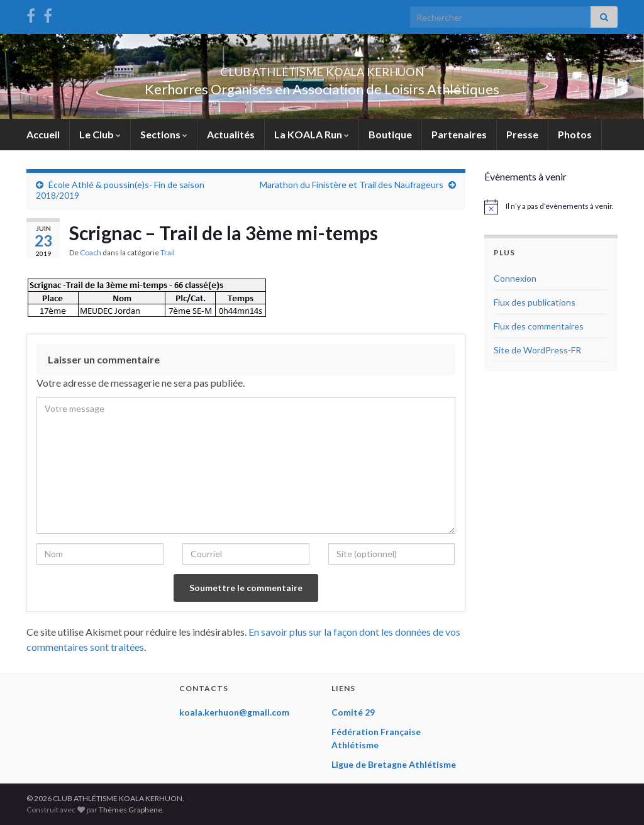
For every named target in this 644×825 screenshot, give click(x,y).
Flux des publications (535, 302)
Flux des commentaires (539, 326)
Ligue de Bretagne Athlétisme (394, 764)
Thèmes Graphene (130, 810)
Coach (91, 252)
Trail (168, 252)
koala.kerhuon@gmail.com (234, 712)
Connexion (515, 278)
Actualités (231, 134)
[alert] (551, 207)
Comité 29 (353, 712)
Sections (164, 134)
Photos (575, 134)
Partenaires (459, 134)
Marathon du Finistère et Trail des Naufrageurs (352, 185)
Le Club (100, 134)
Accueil (43, 134)
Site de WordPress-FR (537, 350)
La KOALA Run (312, 134)
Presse (522, 134)
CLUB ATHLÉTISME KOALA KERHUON (322, 68)
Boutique (390, 134)
